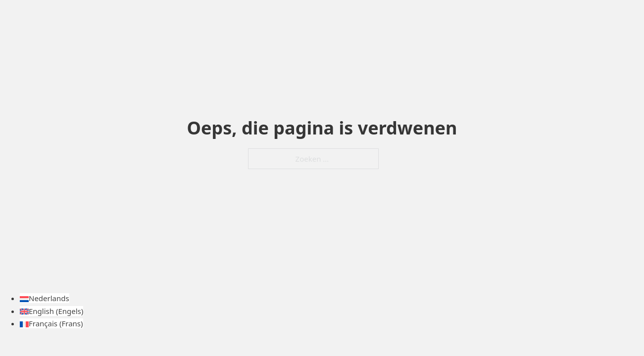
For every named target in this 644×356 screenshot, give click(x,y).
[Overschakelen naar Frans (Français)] (51, 323)
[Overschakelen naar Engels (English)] (51, 311)
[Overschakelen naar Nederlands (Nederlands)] (45, 298)
